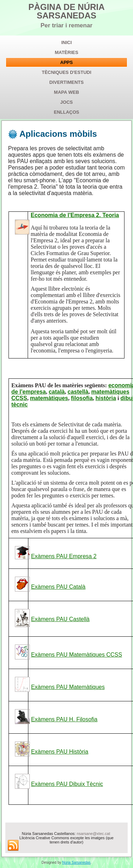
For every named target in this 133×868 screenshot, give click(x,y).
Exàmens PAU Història (60, 752)
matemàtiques (49, 398)
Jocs (66, 102)
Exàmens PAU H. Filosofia (64, 719)
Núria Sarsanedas (76, 862)
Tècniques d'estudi (67, 72)
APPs (66, 62)
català (57, 392)
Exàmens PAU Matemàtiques (68, 687)
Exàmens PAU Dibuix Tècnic (67, 784)
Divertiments (66, 82)
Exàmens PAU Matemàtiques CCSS (76, 655)
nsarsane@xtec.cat (93, 834)
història (106, 398)
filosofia (82, 398)
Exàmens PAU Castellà (60, 619)
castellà (78, 392)
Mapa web (66, 92)
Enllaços (67, 112)
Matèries (66, 52)
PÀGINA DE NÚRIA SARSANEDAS (66, 11)
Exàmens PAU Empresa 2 (64, 556)
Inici (67, 42)
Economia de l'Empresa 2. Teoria (75, 215)
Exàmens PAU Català (58, 587)
